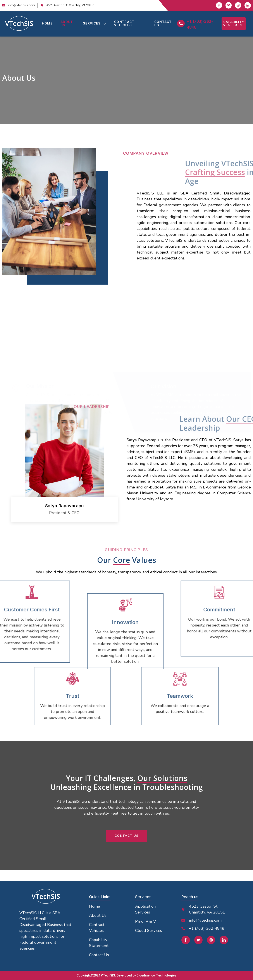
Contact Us (163, 24)
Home (47, 23)
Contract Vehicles (124, 24)
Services (95, 23)
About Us (67, 24)
